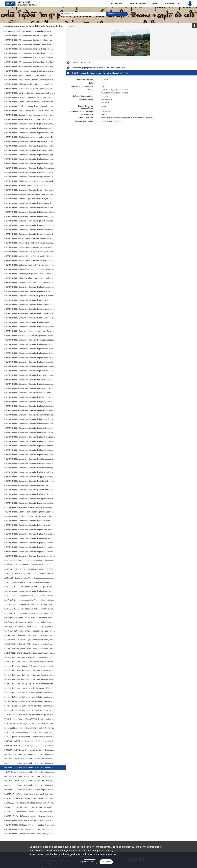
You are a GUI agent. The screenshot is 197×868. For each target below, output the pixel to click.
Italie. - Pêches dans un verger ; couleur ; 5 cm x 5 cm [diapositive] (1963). (30, 724)
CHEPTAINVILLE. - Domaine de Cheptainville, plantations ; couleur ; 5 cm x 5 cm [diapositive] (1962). (30, 366)
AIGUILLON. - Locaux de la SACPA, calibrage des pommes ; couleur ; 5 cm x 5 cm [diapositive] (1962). (30, 578)
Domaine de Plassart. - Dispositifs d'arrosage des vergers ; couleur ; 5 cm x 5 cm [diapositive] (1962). (30, 666)
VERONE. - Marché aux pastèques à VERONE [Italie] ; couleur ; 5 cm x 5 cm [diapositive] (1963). (30, 719)
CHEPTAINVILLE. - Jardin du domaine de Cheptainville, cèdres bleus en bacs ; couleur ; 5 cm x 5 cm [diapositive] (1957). (30, 516)
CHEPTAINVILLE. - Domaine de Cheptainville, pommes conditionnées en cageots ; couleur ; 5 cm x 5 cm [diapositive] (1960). (30, 503)
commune (117, 118)
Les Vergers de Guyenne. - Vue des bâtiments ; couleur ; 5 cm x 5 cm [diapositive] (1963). (30, 622)
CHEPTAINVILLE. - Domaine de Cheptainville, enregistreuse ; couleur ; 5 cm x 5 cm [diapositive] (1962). (30, 340)
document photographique (111, 121)
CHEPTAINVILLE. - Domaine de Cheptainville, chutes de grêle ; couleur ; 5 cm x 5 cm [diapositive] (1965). (30, 459)
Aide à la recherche (69, 18)
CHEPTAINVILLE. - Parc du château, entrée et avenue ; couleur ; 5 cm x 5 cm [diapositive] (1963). (30, 89)
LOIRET (103, 115)
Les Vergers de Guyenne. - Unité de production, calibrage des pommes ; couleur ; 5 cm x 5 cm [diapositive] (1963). (30, 626)
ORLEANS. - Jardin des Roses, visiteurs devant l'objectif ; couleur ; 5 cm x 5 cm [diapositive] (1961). (30, 790)
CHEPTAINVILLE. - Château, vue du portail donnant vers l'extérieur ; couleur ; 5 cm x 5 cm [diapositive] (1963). (30, 84)
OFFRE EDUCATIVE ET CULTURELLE (143, 4)
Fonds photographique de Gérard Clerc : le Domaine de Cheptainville (28, 31)
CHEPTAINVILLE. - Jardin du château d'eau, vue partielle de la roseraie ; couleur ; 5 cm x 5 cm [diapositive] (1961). (30, 102)
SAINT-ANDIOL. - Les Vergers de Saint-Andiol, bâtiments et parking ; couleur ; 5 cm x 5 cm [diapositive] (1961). (30, 609)
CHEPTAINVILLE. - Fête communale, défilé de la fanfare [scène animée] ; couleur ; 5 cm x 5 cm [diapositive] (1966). (30, 67)
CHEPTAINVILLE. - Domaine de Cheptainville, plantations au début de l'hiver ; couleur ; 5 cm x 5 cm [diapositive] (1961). (30, 358)
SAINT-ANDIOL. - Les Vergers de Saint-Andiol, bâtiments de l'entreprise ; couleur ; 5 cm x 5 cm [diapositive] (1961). (30, 596)
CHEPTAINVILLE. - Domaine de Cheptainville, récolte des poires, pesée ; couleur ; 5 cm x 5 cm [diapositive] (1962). (30, 380)
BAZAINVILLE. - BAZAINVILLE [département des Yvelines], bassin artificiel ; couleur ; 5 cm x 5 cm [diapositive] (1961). (30, 649)
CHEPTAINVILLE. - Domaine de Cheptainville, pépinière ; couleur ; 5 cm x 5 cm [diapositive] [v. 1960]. (30, 543)
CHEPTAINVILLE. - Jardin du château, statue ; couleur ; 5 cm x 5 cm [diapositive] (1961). (30, 97)
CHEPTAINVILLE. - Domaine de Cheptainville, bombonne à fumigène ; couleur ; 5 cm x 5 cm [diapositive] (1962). (30, 419)
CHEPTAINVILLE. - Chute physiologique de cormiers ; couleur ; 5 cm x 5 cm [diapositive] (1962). (30, 274)
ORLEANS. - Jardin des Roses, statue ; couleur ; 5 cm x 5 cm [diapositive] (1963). (30, 776)
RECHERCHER (117, 4)
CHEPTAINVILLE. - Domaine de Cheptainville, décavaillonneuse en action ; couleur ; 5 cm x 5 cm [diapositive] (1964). (30, 428)
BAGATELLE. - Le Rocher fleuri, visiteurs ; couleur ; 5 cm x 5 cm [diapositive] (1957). (30, 794)
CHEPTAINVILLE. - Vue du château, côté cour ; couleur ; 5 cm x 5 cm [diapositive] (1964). (30, 75)
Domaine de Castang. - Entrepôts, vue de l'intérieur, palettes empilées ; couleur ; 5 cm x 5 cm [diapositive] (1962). (30, 693)
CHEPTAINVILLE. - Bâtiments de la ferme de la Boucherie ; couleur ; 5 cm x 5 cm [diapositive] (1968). (30, 181)
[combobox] (117, 14)
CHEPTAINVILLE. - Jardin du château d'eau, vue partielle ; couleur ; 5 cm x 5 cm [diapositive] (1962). (30, 106)
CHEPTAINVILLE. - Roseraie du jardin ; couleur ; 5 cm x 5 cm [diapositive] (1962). (30, 119)
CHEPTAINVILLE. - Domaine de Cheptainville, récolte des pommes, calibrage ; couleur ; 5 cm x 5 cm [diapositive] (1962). (30, 384)
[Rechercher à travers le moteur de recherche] (84, 14)
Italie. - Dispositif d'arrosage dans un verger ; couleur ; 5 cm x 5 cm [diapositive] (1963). (30, 737)
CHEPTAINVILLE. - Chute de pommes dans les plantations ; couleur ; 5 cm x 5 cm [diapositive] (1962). (30, 825)
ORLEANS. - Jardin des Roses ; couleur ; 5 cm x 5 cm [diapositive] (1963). (30, 759)
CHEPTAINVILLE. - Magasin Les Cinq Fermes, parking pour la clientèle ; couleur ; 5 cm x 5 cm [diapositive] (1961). (30, 261)
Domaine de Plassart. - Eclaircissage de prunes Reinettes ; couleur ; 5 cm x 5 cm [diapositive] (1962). (30, 671)
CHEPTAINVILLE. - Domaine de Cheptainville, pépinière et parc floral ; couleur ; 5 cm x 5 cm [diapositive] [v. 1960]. (30, 556)
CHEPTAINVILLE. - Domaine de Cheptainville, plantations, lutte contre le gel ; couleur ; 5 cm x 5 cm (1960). (30, 124)
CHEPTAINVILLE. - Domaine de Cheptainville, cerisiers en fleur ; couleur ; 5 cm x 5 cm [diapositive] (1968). (30, 150)
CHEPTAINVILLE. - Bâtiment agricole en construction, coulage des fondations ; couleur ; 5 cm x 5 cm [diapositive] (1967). (30, 199)
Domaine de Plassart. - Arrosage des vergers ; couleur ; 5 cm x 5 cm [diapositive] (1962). (30, 662)
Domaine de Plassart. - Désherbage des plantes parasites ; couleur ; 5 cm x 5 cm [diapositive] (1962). (30, 657)
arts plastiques (106, 118)
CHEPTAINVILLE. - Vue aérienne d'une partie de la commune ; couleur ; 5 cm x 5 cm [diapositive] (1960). (30, 71)
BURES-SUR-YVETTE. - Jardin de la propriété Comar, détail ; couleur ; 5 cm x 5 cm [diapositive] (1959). (30, 750)
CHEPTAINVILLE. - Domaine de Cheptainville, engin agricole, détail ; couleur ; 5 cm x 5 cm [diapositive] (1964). (30, 415)
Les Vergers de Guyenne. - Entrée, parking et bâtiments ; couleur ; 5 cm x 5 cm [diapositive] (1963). (30, 618)
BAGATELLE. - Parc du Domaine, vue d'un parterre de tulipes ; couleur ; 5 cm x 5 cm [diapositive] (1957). (30, 816)
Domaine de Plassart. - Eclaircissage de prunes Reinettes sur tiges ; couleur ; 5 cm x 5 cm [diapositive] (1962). (30, 675)
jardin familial (140, 118)
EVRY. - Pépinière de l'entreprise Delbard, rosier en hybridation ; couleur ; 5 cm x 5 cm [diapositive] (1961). (30, 507)
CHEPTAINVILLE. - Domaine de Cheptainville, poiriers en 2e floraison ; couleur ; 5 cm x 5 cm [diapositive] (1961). (30, 291)
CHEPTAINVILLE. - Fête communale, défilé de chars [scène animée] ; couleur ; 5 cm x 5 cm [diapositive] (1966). (30, 36)
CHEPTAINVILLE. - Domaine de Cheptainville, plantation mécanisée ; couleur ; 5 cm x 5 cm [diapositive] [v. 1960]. (30, 529)
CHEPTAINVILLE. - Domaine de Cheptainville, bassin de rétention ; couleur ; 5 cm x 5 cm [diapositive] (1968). (30, 230)
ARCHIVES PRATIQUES (172, 4)
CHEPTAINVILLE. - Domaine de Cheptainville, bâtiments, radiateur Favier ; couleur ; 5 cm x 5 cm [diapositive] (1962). (30, 212)
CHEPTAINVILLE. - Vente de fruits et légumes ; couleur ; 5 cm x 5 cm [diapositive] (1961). (30, 256)
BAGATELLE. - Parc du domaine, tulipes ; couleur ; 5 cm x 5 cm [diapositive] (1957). (30, 803)
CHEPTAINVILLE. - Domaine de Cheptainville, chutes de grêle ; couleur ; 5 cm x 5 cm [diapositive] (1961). (30, 468)
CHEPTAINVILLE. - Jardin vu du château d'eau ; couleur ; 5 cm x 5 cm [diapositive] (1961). (30, 93)
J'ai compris (106, 862)
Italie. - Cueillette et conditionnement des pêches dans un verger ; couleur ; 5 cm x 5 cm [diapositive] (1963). (30, 732)
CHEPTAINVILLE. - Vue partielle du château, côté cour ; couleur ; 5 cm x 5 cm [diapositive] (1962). (30, 80)
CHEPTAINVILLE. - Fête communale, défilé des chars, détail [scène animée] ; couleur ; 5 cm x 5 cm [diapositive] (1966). (30, 62)
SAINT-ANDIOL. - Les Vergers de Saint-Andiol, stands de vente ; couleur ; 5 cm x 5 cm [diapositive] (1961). (30, 604)
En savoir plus (90, 862)
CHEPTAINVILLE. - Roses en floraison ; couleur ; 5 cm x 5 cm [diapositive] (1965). (30, 331)
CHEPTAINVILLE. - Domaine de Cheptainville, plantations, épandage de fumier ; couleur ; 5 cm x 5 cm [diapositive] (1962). (30, 406)
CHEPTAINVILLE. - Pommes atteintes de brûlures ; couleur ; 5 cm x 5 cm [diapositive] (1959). (30, 283)
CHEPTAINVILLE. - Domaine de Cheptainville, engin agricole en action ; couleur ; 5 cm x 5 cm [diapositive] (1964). (30, 402)
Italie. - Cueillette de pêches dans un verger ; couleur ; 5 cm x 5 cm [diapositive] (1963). (30, 728)
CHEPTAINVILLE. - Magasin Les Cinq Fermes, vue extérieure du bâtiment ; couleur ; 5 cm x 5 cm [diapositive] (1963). (30, 243)
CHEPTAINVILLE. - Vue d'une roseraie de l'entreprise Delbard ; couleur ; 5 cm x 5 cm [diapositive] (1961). (30, 821)
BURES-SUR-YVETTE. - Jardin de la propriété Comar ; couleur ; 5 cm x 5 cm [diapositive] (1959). (30, 741)
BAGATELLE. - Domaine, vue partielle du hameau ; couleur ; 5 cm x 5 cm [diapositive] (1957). (30, 812)
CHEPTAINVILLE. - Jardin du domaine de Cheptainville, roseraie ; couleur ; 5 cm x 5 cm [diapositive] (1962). (30, 335)
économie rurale (128, 118)
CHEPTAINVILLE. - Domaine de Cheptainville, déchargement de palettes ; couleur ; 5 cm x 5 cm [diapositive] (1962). (30, 300)
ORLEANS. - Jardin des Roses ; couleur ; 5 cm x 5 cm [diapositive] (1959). (30, 754)
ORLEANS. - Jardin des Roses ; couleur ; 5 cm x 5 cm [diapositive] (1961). (30, 781)
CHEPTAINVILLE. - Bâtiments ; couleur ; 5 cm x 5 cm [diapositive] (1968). (30, 265)
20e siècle (150, 118)
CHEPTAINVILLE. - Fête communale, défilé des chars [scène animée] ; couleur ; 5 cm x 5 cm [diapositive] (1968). (30, 49)
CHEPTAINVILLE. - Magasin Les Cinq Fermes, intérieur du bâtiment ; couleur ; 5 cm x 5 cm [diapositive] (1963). (30, 238)
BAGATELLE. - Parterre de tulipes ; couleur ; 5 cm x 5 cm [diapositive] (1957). (30, 798)
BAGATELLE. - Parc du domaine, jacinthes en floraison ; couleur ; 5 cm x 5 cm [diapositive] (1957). (30, 807)
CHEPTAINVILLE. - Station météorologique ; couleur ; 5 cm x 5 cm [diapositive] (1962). (30, 137)
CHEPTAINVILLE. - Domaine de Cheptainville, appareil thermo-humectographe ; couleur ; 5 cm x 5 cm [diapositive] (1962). (30, 477)
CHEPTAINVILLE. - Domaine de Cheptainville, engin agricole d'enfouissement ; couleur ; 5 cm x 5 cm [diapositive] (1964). (30, 172)
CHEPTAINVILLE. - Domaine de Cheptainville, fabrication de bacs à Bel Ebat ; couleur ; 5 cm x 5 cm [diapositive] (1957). (30, 521)
